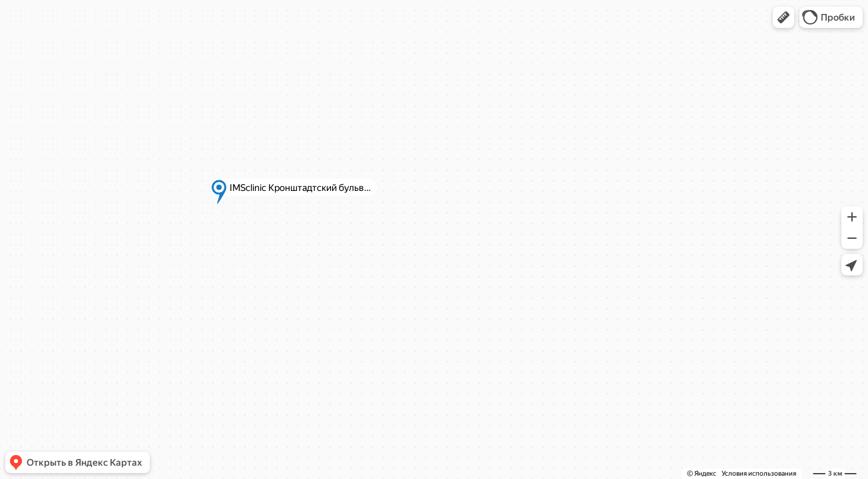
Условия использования (759, 473)
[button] (783, 17)
